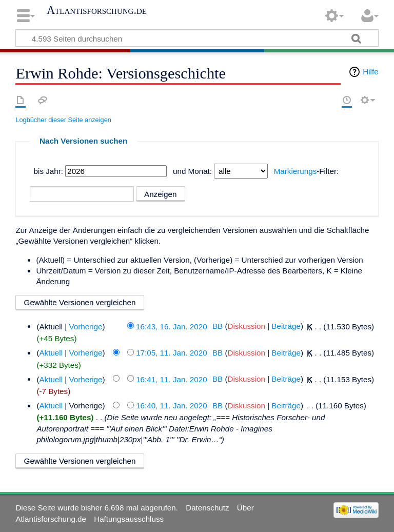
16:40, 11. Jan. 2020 (172, 406)
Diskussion (246, 326)
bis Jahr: (48, 171)
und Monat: (192, 171)
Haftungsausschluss (129, 519)
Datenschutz (207, 508)
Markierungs (295, 171)
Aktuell (51, 353)
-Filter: (307, 171)
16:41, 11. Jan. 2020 (172, 379)
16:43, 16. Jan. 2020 (172, 326)
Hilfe (370, 72)
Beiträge (286, 326)
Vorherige (85, 326)
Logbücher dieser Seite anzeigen (63, 120)
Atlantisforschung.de (97, 10)
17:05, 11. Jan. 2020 (172, 353)
